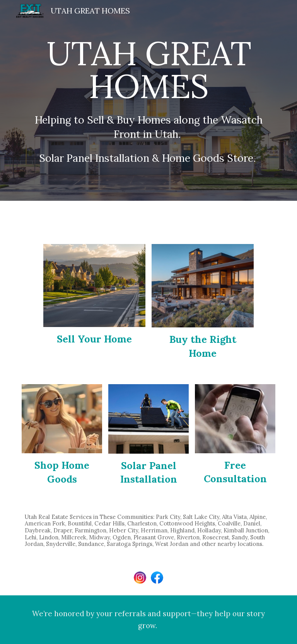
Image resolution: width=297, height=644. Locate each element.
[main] (148, 101)
